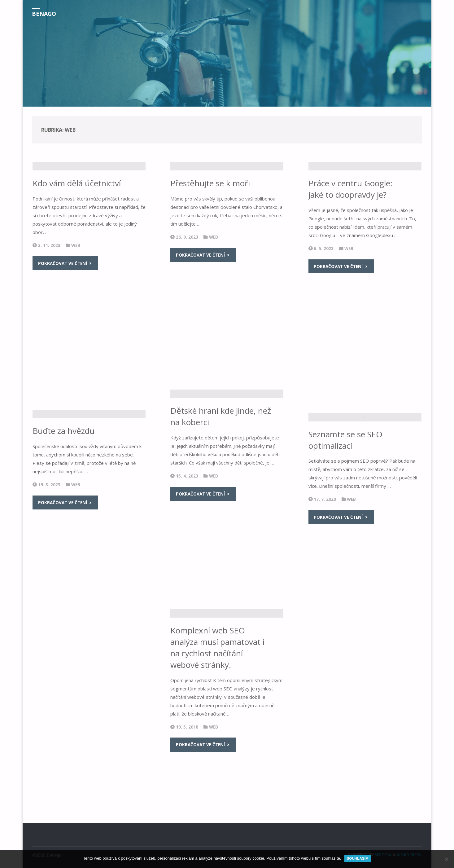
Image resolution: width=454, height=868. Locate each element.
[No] (446, 859)
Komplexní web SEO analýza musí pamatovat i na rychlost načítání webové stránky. (217, 699)
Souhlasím (358, 858)
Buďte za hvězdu (63, 515)
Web (76, 312)
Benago (44, 14)
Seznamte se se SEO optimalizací (346, 511)
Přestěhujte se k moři (210, 239)
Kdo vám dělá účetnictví (77, 250)
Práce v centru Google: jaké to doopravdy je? (351, 256)
